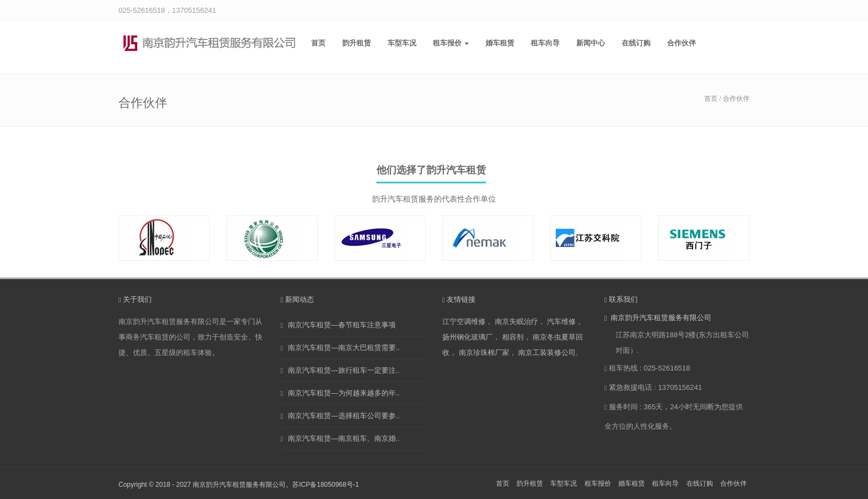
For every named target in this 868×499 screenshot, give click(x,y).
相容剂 (513, 337)
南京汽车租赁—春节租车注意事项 (342, 325)
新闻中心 (591, 43)
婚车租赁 (500, 43)
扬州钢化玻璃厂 (467, 337)
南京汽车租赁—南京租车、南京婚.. (344, 438)
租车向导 (545, 43)
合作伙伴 (681, 43)
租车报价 (598, 483)
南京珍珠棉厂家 (484, 353)
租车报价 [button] (451, 43)
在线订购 (636, 43)
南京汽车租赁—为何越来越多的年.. (344, 393)
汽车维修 (561, 321)
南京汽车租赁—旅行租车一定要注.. (344, 370)
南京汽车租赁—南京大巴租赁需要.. (344, 348)
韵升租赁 (356, 43)
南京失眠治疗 (516, 321)
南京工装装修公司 (547, 353)
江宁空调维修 (464, 321)
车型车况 (402, 43)
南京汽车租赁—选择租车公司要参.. (344, 416)
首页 (318, 43)
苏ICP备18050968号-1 (325, 485)
